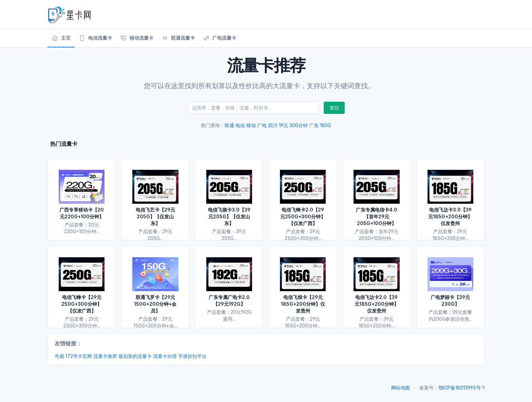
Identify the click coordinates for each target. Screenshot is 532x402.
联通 (229, 125)
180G (326, 125)
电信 (240, 125)
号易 (59, 356)
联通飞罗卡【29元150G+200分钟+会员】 (155, 304)
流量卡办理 (165, 356)
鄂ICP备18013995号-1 (461, 388)
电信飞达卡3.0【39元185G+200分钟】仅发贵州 (450, 216)
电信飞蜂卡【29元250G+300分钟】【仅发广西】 (82, 304)
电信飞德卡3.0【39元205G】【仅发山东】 (229, 216)
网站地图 (401, 388)
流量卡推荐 (105, 356)
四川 (273, 125)
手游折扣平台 (192, 356)
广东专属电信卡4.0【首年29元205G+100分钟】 (377, 216)
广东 (314, 125)
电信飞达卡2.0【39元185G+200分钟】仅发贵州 (377, 304)
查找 (334, 108)
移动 (251, 125)
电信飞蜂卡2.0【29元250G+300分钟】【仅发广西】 (303, 216)
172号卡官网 (79, 356)
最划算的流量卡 (135, 356)
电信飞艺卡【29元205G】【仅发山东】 (155, 216)
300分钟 (299, 125)
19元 (283, 125)
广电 (262, 125)
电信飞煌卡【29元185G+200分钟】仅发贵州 (303, 304)
